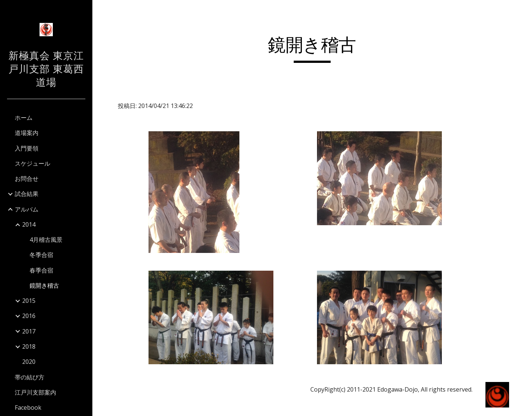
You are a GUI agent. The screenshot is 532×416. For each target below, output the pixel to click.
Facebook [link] (28, 407)
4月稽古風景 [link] (46, 240)
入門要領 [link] (27, 148)
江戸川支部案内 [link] (35, 392)
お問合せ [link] (27, 179)
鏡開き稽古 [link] (44, 285)
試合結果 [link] (27, 194)
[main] (312, 48)
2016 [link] (29, 316)
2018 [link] (29, 346)
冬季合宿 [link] (41, 255)
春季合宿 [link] (41, 270)
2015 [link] (29, 301)
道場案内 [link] (27, 133)
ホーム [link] (24, 118)
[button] (523, 10)
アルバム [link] (27, 209)
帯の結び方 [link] (30, 377)
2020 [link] (29, 362)
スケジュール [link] (33, 163)
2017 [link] (29, 331)
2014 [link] (29, 224)
